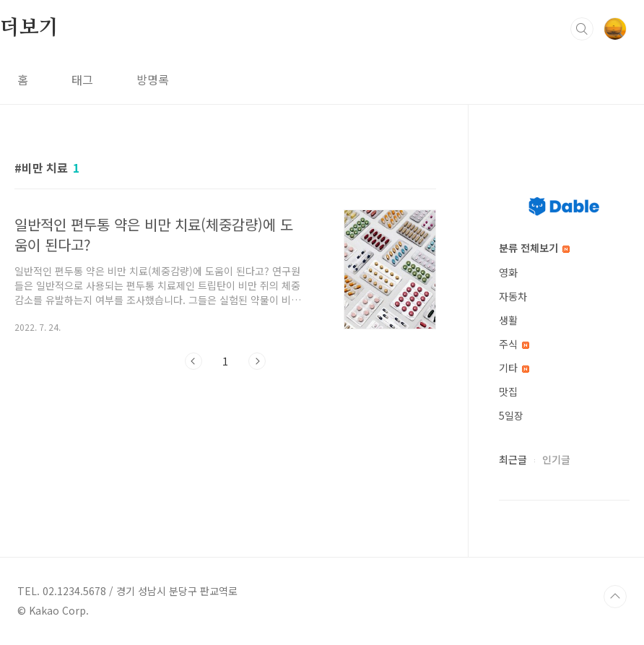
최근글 (513, 459)
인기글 (556, 459)
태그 (82, 79)
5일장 (511, 415)
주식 (514, 344)
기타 (514, 368)
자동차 (513, 296)
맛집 (508, 391)
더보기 (29, 28)
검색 (582, 29)
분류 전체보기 (534, 248)
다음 (257, 361)
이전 (193, 361)
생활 (508, 320)
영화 (508, 272)
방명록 (153, 79)
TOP (615, 597)
